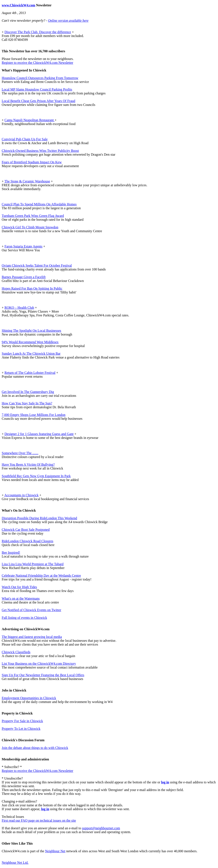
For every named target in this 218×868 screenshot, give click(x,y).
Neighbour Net (55, 851)
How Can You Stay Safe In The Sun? (27, 403)
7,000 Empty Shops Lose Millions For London (34, 415)
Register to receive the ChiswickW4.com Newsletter (37, 63)
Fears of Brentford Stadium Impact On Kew (32, 162)
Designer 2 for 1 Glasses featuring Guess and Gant (39, 434)
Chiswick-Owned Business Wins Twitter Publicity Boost (40, 151)
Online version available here (68, 21)
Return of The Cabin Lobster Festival (30, 373)
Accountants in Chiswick (21, 495)
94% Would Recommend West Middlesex (30, 342)
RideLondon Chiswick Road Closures (27, 541)
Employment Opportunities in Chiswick (29, 698)
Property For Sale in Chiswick (22, 721)
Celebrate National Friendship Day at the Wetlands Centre (41, 576)
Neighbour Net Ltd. (15, 863)
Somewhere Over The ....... (20, 453)
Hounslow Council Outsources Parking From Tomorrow (40, 78)
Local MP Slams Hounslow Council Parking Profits (37, 89)
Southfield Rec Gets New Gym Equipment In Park (36, 476)
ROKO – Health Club (19, 308)
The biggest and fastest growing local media (32, 637)
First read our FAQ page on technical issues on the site (39, 820)
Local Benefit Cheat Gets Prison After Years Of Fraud (38, 101)
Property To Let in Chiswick (21, 729)
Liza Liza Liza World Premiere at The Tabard (33, 564)
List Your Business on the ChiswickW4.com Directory (39, 664)
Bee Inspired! (11, 553)
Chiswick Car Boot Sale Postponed (26, 530)
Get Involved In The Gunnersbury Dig (28, 392)
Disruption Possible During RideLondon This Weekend (39, 518)
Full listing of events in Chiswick (24, 618)
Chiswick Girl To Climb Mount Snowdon (30, 227)
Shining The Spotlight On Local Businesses (31, 331)
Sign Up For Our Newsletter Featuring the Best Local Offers (43, 675)
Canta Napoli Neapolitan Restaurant (29, 120)
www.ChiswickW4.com (18, 5)
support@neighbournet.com (101, 828)
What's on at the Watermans (21, 598)
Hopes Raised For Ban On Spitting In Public (32, 288)
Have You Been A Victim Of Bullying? (28, 465)
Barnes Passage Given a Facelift (24, 277)
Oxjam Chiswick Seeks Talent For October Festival (37, 265)
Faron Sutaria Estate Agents (23, 246)
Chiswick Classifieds (16, 652)
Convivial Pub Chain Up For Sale (25, 139)
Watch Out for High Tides (19, 587)
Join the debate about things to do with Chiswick (35, 748)
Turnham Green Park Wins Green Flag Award (33, 216)
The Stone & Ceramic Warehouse (27, 181)
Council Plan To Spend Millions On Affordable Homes (39, 204)
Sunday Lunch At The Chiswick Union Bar (31, 354)
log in (165, 782)
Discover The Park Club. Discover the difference (38, 32)
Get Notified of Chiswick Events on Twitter (31, 610)
